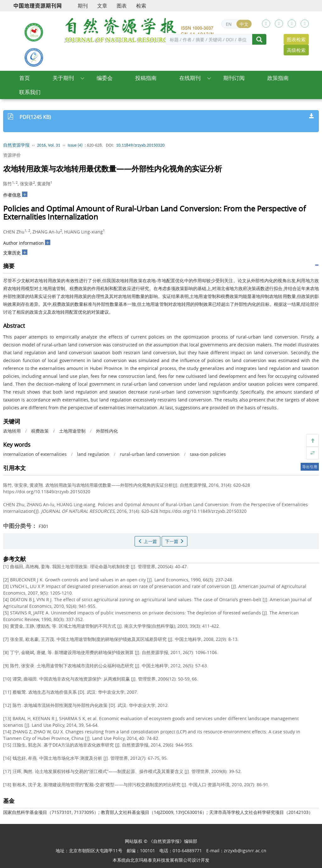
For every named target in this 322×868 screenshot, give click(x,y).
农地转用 (12, 431)
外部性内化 (107, 431)
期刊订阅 (234, 78)
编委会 (105, 78)
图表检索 (296, 39)
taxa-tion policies (208, 454)
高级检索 (296, 50)
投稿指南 (146, 78)
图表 (122, 6)
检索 (141, 6)
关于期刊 (63, 78)
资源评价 (12, 155)
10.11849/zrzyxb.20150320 (140, 145)
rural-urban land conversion (150, 454)
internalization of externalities (35, 454)
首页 (25, 78)
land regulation (93, 454)
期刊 (83, 6)
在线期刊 (190, 78)
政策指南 (278, 78)
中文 (244, 24)
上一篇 (147, 541)
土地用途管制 (72, 431)
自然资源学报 (16, 145)
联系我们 (30, 92)
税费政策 (40, 431)
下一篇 (175, 541)
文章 (102, 6)
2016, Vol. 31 (49, 145)
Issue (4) (75, 145)
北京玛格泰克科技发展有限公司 (161, 860)
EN (229, 24)
